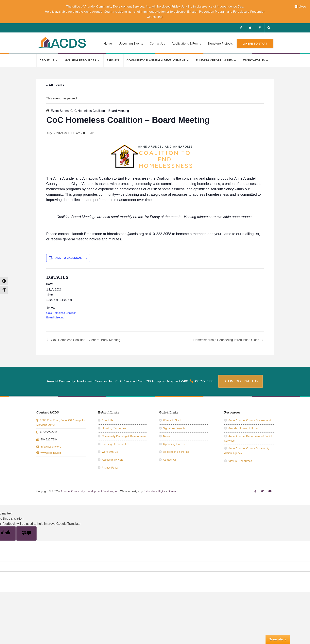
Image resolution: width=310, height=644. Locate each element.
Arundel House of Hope (243, 428)
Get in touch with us (241, 381)
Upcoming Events (174, 444)
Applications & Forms (176, 452)
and (230, 12)
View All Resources (240, 461)
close (302, 7)
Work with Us (110, 452)
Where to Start (172, 420)
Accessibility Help (113, 460)
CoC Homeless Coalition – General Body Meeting (85, 340)
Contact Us (170, 460)
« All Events (55, 85)
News (167, 436)
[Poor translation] (26, 533)
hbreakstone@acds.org (125, 234)
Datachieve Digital (155, 491)
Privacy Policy (110, 468)
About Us (108, 420)
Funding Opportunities (116, 444)
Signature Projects (174, 428)
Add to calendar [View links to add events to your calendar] (69, 258)
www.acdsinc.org (51, 453)
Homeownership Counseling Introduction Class (227, 340)
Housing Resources (114, 428)
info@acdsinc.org (51, 447)
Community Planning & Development (124, 436)
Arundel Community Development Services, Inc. (61, 42)
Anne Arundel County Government (250, 420)
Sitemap (172, 491)
